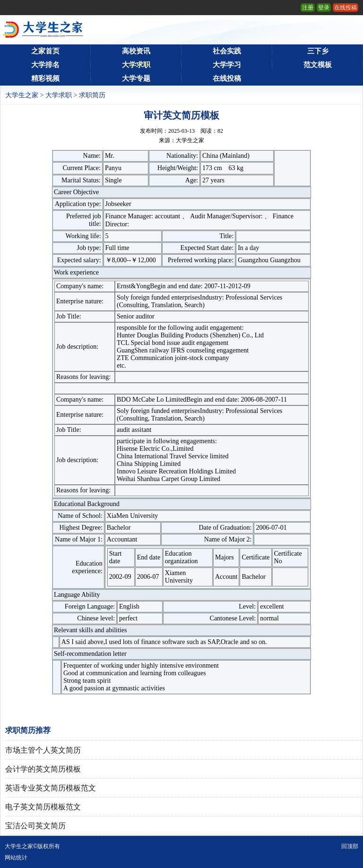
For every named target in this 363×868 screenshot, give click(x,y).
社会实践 (227, 51)
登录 (324, 8)
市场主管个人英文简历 (43, 750)
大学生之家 (22, 95)
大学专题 (136, 78)
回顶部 (350, 846)
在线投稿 (346, 8)
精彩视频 (45, 78)
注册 (308, 8)
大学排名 (45, 65)
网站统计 (16, 858)
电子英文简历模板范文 (43, 807)
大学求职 (136, 65)
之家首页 (45, 51)
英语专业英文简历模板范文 (51, 788)
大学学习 (227, 65)
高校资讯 (136, 51)
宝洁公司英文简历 (35, 826)
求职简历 (92, 95)
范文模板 (318, 65)
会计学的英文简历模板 (43, 769)
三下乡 (318, 51)
